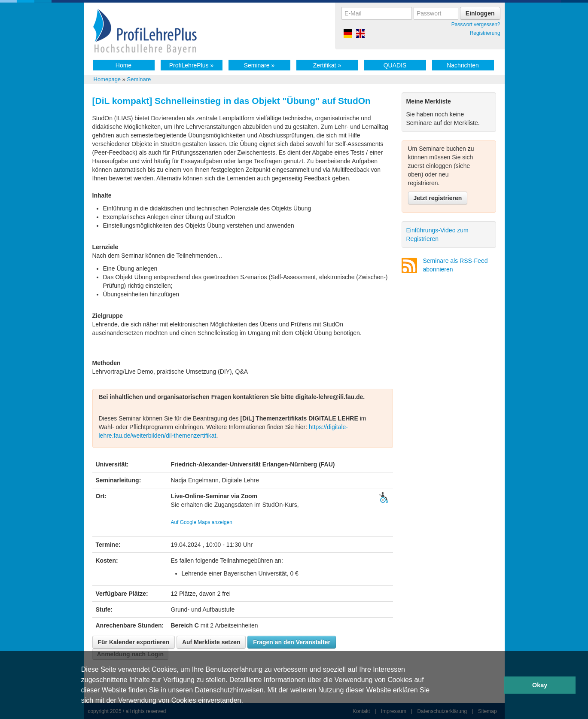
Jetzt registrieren (438, 198)
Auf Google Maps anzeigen (202, 522)
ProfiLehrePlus (192, 65)
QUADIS (395, 65)
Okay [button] (540, 685)
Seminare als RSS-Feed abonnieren (455, 265)
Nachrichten (463, 65)
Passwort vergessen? (476, 24)
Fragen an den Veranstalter (292, 642)
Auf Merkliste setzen (211, 642)
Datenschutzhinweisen (229, 690)
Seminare (259, 65)
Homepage (107, 79)
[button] (246, 701)
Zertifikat (327, 65)
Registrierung (485, 33)
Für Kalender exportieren (134, 642)
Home (123, 65)
